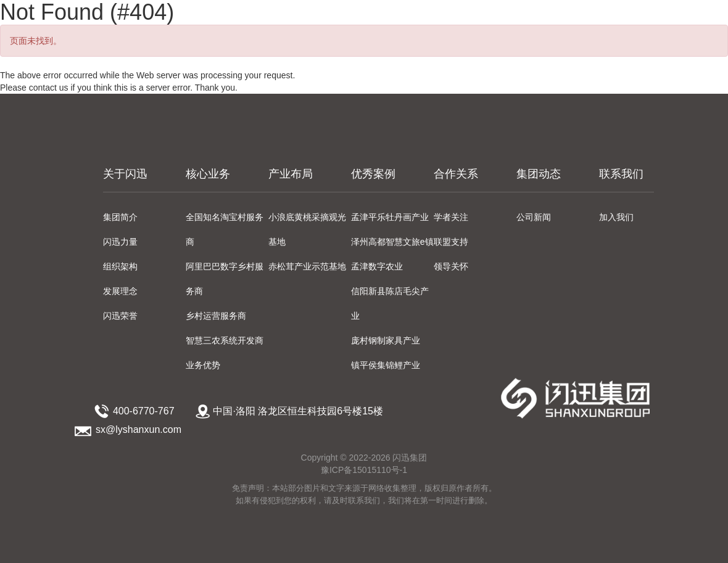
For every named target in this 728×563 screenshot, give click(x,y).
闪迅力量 (120, 242)
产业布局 (291, 174)
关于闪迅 (125, 174)
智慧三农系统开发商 (225, 340)
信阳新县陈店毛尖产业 (390, 303)
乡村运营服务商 (216, 316)
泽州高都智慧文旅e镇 (392, 242)
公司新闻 (534, 217)
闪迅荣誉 (120, 316)
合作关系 (456, 174)
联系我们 (621, 174)
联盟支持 (451, 242)
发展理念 (120, 291)
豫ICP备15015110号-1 (364, 470)
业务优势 (203, 365)
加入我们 (616, 217)
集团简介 (120, 217)
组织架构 (120, 266)
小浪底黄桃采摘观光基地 (307, 229)
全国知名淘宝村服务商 (225, 229)
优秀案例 (373, 174)
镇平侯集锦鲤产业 (386, 365)
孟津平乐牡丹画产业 (390, 217)
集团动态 (539, 174)
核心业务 (208, 174)
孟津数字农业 (377, 266)
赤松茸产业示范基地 (307, 266)
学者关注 (451, 217)
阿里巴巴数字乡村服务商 (225, 279)
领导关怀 (451, 266)
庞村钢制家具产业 (386, 340)
